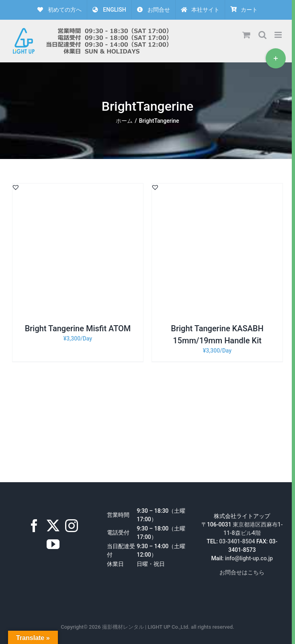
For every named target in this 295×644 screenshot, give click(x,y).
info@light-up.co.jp (249, 558)
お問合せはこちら (242, 572)
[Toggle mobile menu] (279, 35)
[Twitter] (53, 526)
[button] (16, 187)
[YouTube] (53, 544)
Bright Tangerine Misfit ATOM (78, 328)
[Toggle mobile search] (262, 35)
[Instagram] (72, 526)
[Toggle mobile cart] (246, 35)
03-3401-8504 (237, 541)
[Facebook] (34, 526)
